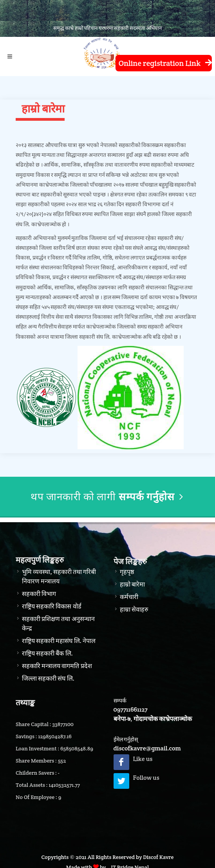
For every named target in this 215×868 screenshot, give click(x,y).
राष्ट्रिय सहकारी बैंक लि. (47, 653)
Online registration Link (163, 63)
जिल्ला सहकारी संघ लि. (48, 678)
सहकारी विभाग (39, 594)
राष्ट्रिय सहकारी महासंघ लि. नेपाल (59, 641)
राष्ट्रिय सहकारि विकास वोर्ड (52, 606)
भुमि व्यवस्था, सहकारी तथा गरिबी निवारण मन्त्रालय (59, 577)
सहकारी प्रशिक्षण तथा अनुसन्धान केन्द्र (58, 624)
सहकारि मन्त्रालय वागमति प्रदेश (57, 666)
